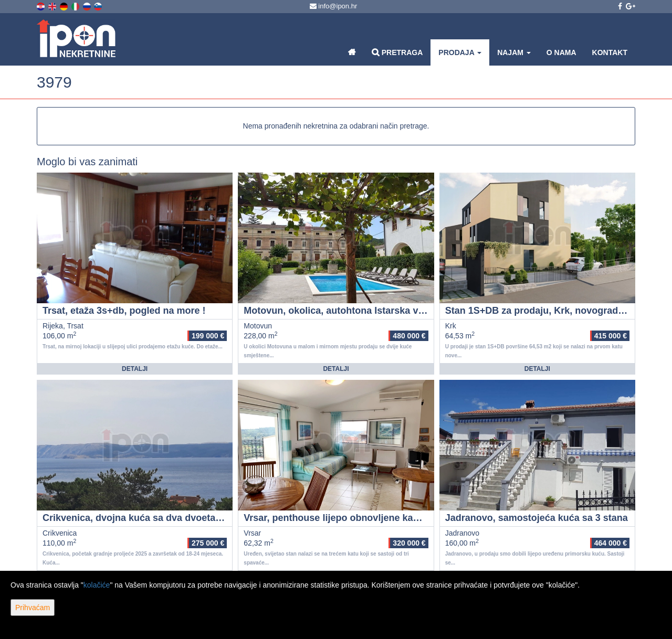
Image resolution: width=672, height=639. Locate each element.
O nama (561, 52)
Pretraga (397, 52)
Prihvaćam (33, 608)
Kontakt (610, 52)
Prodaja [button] (460, 52)
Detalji (135, 369)
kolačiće (97, 585)
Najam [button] (514, 52)
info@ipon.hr (334, 6)
